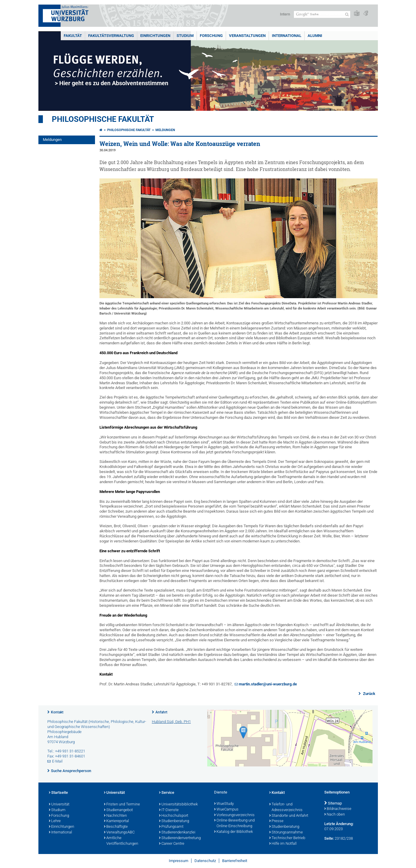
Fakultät (73, 36)
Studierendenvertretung (180, 838)
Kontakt (57, 712)
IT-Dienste (169, 810)
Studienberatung (174, 821)
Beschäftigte (116, 827)
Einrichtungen (155, 36)
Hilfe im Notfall (283, 844)
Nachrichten (115, 816)
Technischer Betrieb (287, 838)
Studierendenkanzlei (177, 833)
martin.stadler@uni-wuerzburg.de (268, 684)
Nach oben (335, 815)
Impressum (179, 861)
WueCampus (226, 810)
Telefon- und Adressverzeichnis (286, 807)
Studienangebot (118, 810)
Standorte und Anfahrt (289, 816)
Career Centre (172, 844)
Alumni (315, 36)
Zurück (369, 694)
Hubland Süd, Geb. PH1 (171, 722)
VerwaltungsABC (119, 833)
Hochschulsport (174, 816)
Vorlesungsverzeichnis (234, 815)
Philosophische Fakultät (103, 119)
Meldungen (52, 140)
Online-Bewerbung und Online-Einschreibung (234, 823)
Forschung (211, 36)
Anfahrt (161, 712)
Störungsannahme (286, 833)
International (287, 36)
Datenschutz (205, 861)
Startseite (58, 793)
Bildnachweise (338, 809)
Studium (185, 36)
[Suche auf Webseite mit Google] (322, 14)
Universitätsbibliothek (178, 805)
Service (167, 793)
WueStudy (224, 804)
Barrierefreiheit (235, 861)
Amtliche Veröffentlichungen (121, 841)
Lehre (55, 821)
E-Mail (57, 761)
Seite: (329, 838)
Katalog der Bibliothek (233, 832)
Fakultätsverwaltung (111, 36)
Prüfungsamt (171, 827)
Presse (276, 821)
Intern (285, 14)
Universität (59, 805)
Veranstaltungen (247, 36)
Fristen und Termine (122, 805)
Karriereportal (116, 821)
